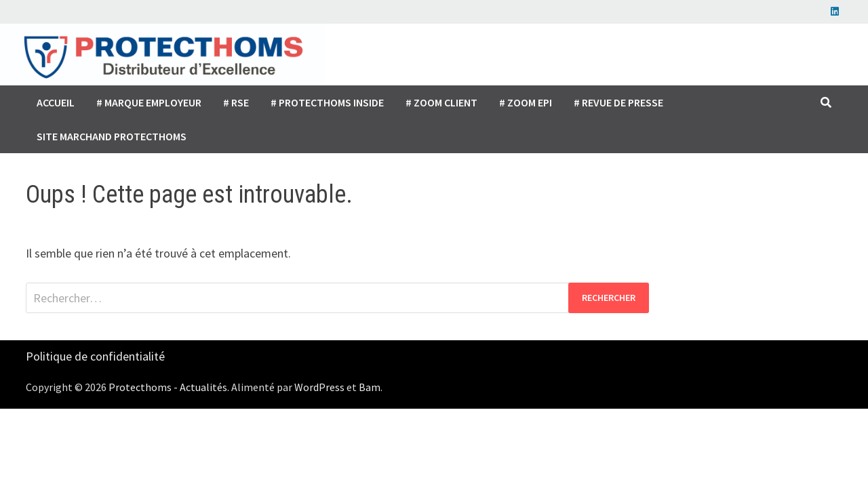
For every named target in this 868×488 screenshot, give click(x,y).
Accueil (56, 102)
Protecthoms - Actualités (168, 387)
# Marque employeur (149, 102)
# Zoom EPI (526, 102)
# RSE (236, 102)
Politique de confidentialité (95, 356)
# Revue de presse (618, 102)
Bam (370, 387)
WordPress (319, 387)
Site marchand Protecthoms (112, 136)
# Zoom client (441, 102)
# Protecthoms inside (327, 102)
